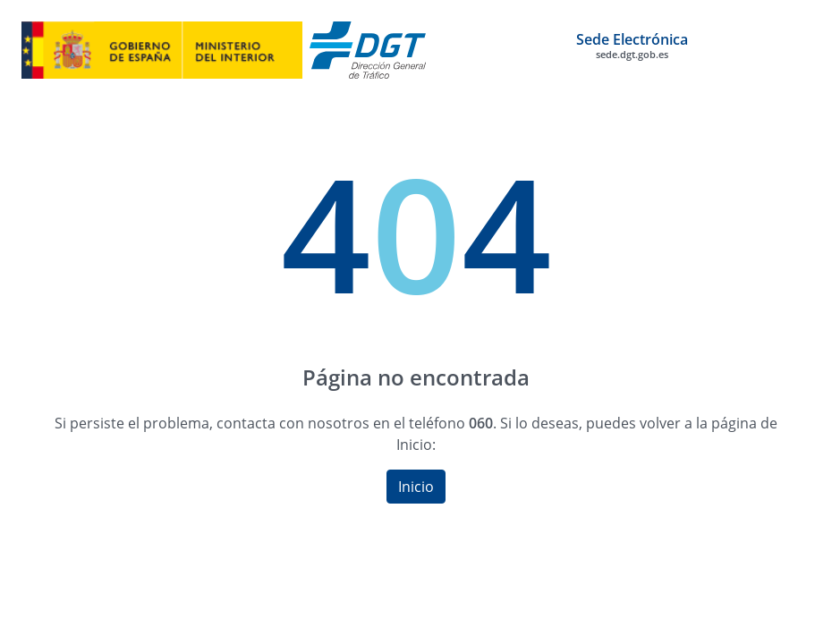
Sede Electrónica (632, 46)
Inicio (416, 487)
